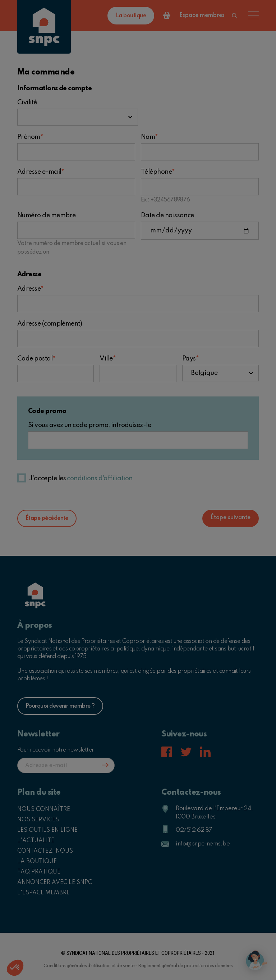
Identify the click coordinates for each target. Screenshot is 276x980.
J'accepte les (81, 478)
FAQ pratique (39, 872)
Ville (107, 359)
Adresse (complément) (50, 324)
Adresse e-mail (41, 172)
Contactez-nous (45, 851)
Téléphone (158, 172)
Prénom (30, 137)
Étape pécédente (47, 518)
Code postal (36, 359)
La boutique (131, 16)
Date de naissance (167, 215)
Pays (190, 359)
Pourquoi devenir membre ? (60, 706)
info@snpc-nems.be (203, 844)
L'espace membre (43, 893)
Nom (149, 137)
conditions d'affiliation (100, 478)
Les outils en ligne (47, 830)
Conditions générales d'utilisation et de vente (89, 966)
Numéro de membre (46, 215)
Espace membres (202, 15)
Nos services (38, 820)
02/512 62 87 (194, 830)
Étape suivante (231, 518)
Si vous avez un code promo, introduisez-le (89, 425)
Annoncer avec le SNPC (55, 883)
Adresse (30, 289)
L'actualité (36, 841)
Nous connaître (44, 809)
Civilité (27, 103)
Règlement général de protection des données (185, 966)
